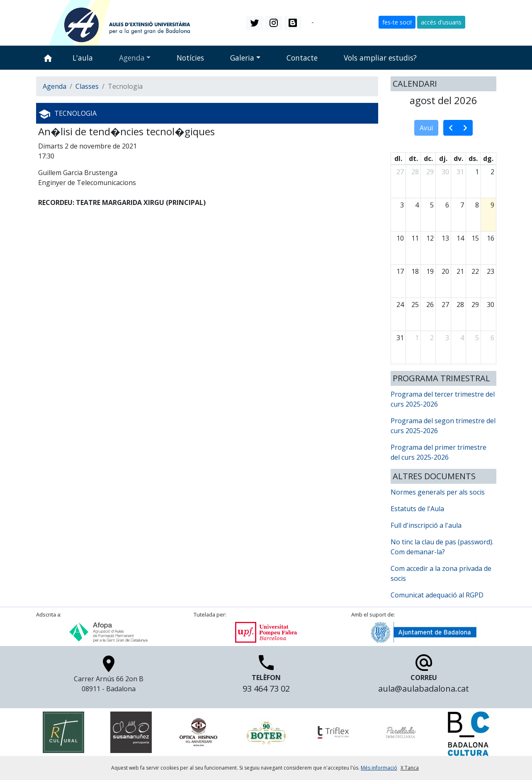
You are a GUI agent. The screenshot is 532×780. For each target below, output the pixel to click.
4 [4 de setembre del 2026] (462, 338)
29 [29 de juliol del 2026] (430, 172)
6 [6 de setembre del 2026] (492, 338)
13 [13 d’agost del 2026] (445, 238)
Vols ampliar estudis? (380, 58)
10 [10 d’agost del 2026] (400, 238)
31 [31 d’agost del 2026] (400, 338)
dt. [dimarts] (413, 158)
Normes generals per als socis (438, 492)
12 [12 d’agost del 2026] (430, 238)
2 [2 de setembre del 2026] (432, 338)
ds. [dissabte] (473, 158)
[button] (255, 23)
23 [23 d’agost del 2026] (491, 271)
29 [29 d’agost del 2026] (475, 305)
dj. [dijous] (443, 158)
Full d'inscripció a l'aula (426, 525)
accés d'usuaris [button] (441, 22)
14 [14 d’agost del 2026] (460, 238)
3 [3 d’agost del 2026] (402, 205)
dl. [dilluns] (398, 158)
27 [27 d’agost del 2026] (445, 305)
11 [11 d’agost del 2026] (415, 238)
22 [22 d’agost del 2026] (475, 271)
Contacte (302, 58)
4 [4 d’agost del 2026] (417, 205)
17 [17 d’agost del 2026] (400, 271)
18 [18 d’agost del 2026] (415, 271)
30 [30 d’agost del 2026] (491, 305)
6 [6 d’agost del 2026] (447, 205)
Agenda (132, 58)
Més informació (379, 768)
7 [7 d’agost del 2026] (462, 205)
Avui (426, 128)
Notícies (190, 58)
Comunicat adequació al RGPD (437, 595)
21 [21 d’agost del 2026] (460, 271)
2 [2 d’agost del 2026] (492, 172)
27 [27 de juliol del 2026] (400, 172)
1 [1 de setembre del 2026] (417, 338)
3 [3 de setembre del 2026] (447, 338)
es (319, 22)
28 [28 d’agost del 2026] (460, 305)
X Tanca (410, 768)
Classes (87, 86)
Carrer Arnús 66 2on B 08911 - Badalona (109, 676)
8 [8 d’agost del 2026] (477, 205)
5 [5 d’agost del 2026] (432, 205)
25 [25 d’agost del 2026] (415, 305)
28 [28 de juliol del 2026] (415, 172)
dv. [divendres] (458, 158)
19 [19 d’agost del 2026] (430, 271)
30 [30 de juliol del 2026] (445, 172)
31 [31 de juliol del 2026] (460, 172)
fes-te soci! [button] (397, 22)
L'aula (83, 58)
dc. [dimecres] (428, 158)
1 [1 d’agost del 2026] (477, 172)
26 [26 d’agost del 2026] (430, 305)
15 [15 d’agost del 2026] (475, 238)
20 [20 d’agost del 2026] (445, 271)
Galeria (242, 58)
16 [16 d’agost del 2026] (491, 238)
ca (306, 22)
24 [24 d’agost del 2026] (400, 305)
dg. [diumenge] (488, 158)
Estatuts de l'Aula (417, 509)
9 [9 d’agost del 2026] (492, 205)
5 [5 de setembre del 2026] (477, 338)
